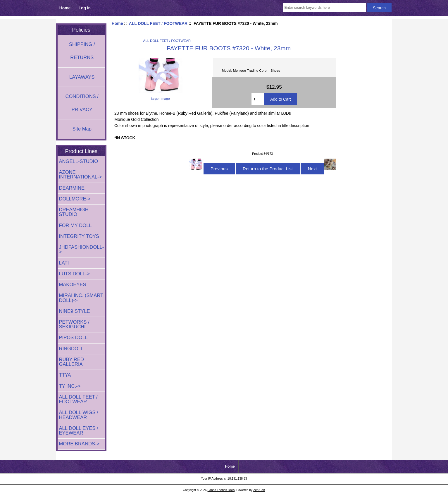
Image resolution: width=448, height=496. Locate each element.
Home (65, 8)
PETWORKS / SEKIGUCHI (74, 324)
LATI (64, 263)
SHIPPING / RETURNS (82, 51)
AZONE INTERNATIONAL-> (81, 175)
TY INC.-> (70, 386)
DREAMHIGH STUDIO (74, 212)
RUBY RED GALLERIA (71, 362)
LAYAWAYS (82, 77)
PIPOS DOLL (74, 338)
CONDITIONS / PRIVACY (82, 103)
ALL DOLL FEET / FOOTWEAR (158, 23)
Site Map (82, 129)
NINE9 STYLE (75, 311)
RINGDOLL (71, 349)
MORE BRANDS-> (79, 444)
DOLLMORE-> (75, 199)
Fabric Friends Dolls (221, 490)
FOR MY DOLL (75, 225)
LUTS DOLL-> (75, 274)
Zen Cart (259, 490)
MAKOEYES (73, 285)
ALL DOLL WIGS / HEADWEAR (79, 415)
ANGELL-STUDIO (79, 161)
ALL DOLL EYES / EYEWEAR (79, 431)
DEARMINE (72, 188)
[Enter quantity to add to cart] (258, 99)
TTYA (65, 375)
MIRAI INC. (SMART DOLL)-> (81, 298)
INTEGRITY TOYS (79, 236)
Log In (85, 8)
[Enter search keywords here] (324, 8)
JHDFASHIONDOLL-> (82, 249)
